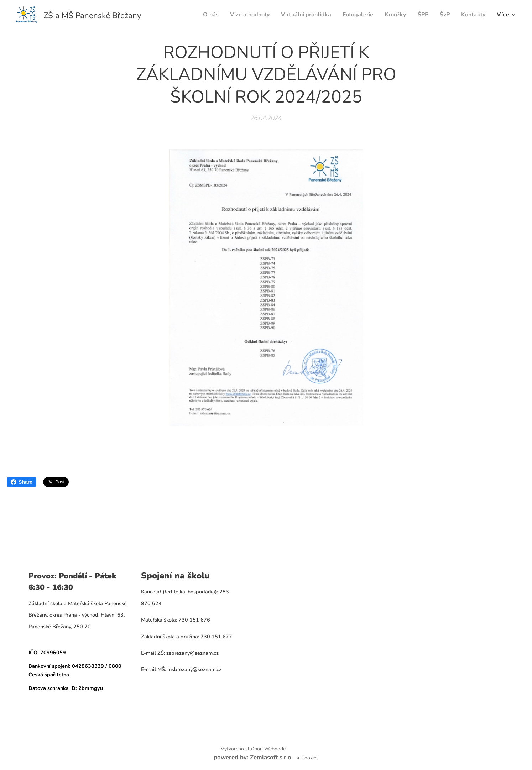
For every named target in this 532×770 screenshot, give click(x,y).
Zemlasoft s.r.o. (271, 757)
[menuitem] (196, 15)
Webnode (275, 749)
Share (22, 482)
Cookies (310, 758)
